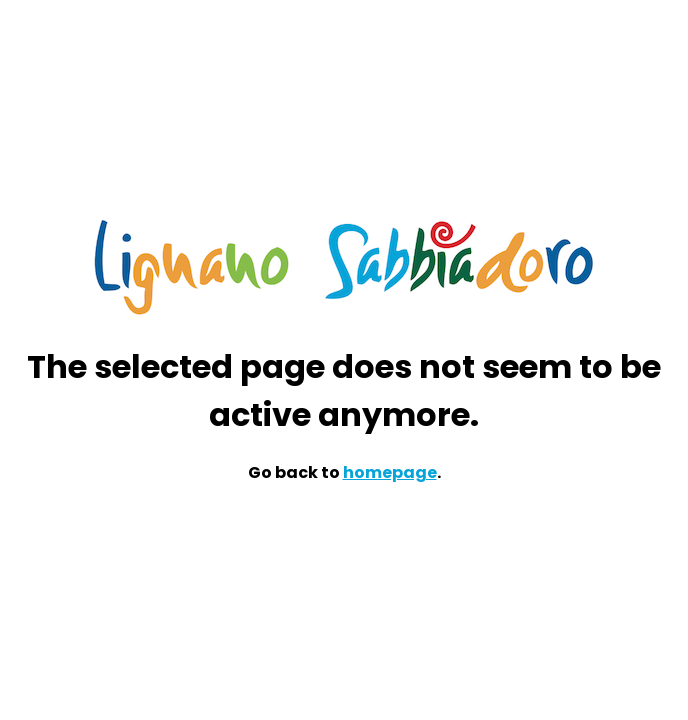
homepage (390, 472)
